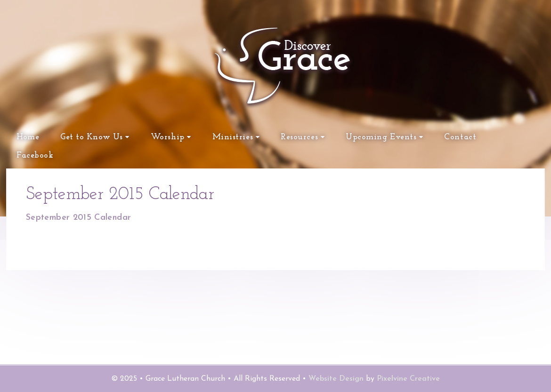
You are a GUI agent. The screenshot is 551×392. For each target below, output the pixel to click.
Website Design (336, 379)
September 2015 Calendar (78, 218)
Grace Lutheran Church (203, 108)
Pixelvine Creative (408, 379)
